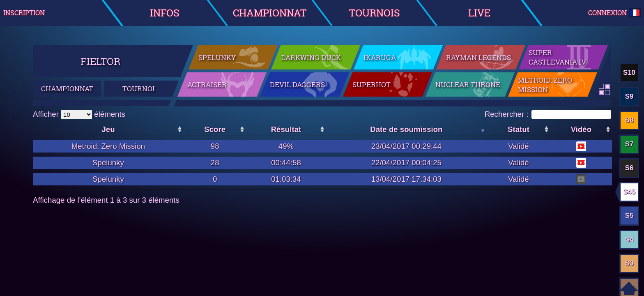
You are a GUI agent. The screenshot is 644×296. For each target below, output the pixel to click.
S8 (629, 120)
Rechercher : (548, 114)
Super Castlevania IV (557, 57)
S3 (629, 263)
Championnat (270, 13)
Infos (165, 13)
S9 (629, 96)
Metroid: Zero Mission (545, 85)
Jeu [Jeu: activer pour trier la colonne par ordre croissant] (108, 129)
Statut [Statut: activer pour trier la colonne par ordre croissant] (519, 129)
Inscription (24, 13)
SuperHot (371, 84)
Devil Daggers (297, 84)
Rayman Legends (478, 57)
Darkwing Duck (311, 57)
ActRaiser (207, 84)
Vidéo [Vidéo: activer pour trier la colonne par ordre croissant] (581, 129)
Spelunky (217, 57)
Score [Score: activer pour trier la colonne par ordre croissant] (215, 129)
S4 (629, 239)
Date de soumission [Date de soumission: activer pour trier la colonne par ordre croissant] (406, 129)
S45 (629, 192)
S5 (629, 216)
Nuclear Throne (468, 84)
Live (479, 13)
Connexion (614, 13)
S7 (629, 144)
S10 (629, 73)
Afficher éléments (79, 114)
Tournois (375, 13)
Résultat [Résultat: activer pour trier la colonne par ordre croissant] (286, 129)
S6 (629, 168)
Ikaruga (380, 57)
